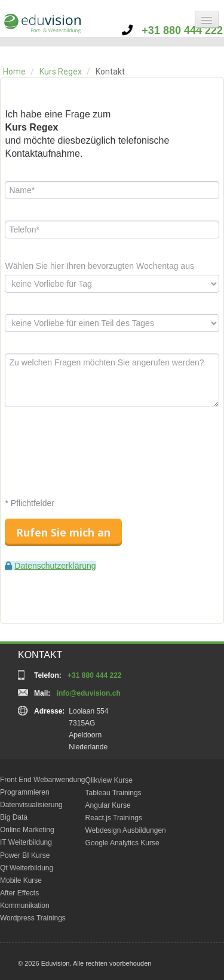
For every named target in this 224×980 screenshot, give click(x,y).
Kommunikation (25, 905)
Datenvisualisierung (31, 805)
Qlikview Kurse (109, 780)
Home (14, 72)
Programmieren (25, 792)
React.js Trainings (114, 818)
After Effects (19, 893)
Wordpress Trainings (33, 918)
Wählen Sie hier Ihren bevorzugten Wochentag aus (99, 266)
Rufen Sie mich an (63, 532)
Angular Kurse (108, 805)
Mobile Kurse (21, 880)
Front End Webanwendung (43, 780)
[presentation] (96, 452)
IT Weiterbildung (26, 842)
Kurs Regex (61, 72)
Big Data (14, 817)
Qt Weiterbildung (27, 868)
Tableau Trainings (113, 793)
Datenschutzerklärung (55, 566)
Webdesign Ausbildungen (126, 830)
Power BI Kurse (25, 855)
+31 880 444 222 (172, 30)
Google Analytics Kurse (122, 843)
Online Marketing (27, 830)
